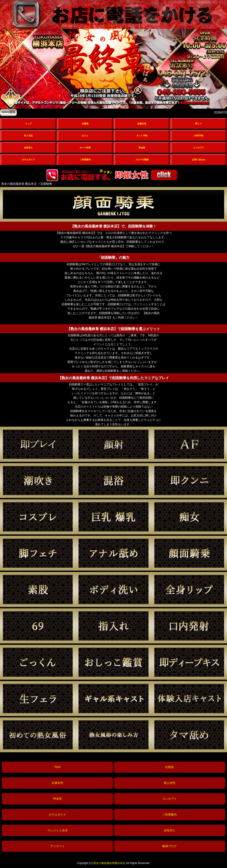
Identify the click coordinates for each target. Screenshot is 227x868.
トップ (28, 124)
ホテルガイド (28, 160)
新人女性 (170, 783)
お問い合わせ (199, 160)
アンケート (58, 846)
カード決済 (85, 148)
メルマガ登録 (142, 160)
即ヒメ (199, 124)
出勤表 (85, 124)
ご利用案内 (85, 160)
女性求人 (28, 148)
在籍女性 (142, 124)
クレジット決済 (58, 830)
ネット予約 (142, 136)
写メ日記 (28, 136)
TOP (58, 767)
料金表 (142, 148)
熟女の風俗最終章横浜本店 (109, 863)
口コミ (85, 136)
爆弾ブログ (169, 846)
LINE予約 (199, 136)
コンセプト (199, 148)
